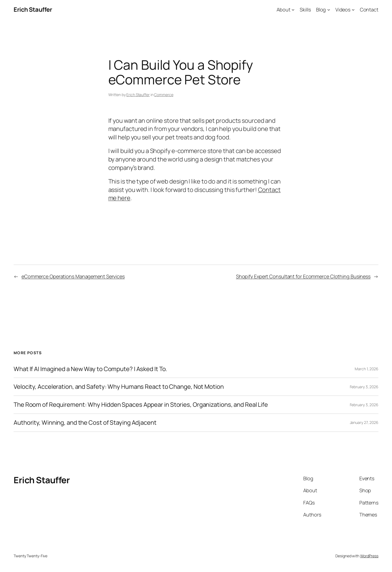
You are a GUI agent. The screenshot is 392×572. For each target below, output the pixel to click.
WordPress (369, 556)
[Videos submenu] (353, 10)
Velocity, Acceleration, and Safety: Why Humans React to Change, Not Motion (119, 387)
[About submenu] (293, 10)
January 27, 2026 (364, 422)
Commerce (164, 95)
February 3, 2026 (364, 387)
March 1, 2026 (367, 369)
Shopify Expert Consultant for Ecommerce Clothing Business (303, 276)
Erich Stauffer (33, 10)
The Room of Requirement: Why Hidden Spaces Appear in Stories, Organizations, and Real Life (141, 405)
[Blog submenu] (329, 10)
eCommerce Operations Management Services (73, 276)
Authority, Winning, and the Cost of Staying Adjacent (85, 423)
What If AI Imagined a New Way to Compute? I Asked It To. (90, 369)
